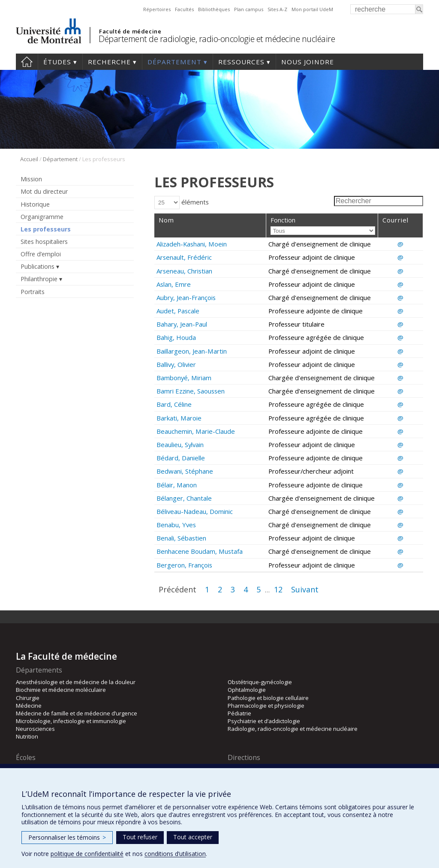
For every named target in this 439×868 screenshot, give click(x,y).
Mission (31, 179)
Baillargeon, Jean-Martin (192, 351)
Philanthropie (39, 279)
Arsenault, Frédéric (184, 257)
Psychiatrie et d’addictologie (264, 721)
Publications (38, 266)
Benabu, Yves (176, 525)
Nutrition (27, 736)
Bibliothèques (214, 9)
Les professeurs (46, 229)
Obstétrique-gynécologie (260, 682)
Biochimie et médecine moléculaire (61, 690)
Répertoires (157, 9)
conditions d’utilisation (175, 854)
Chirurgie (28, 698)
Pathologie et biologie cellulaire (268, 698)
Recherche (109, 62)
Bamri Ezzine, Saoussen (191, 391)
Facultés (184, 9)
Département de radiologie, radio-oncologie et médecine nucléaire (217, 39)
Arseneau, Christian (184, 271)
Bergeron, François (184, 565)
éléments (182, 202)
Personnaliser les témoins (67, 837)
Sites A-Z (277, 9)
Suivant (305, 589)
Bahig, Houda (176, 337)
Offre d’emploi (41, 254)
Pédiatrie (239, 713)
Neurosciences (35, 729)
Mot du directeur (44, 191)
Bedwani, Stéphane (185, 471)
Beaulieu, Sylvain (180, 445)
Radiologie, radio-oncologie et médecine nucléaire (293, 729)
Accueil (27, 62)
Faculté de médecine (130, 31)
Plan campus (249, 9)
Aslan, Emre (174, 284)
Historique (35, 204)
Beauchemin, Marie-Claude (196, 431)
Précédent (177, 589)
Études (57, 62)
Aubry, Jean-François (186, 297)
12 (278, 589)
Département (174, 62)
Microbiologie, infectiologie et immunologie (71, 721)
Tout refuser (140, 837)
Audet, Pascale (178, 311)
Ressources (241, 62)
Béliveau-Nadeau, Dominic (195, 511)
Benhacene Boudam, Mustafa (200, 551)
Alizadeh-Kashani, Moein (192, 244)
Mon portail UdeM (312, 9)
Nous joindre (308, 62)
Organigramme (42, 217)
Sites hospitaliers (44, 242)
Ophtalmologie (247, 690)
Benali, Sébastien (181, 538)
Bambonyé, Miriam (184, 378)
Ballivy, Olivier (176, 364)
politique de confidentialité (87, 854)
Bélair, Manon (177, 485)
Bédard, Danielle (181, 458)
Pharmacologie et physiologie (266, 706)
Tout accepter (193, 837)
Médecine (29, 706)
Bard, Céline (174, 404)
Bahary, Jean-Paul (182, 324)
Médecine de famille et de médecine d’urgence (77, 713)
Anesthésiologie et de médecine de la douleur (76, 682)
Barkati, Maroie (179, 418)
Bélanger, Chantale (184, 498)
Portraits (33, 292)
